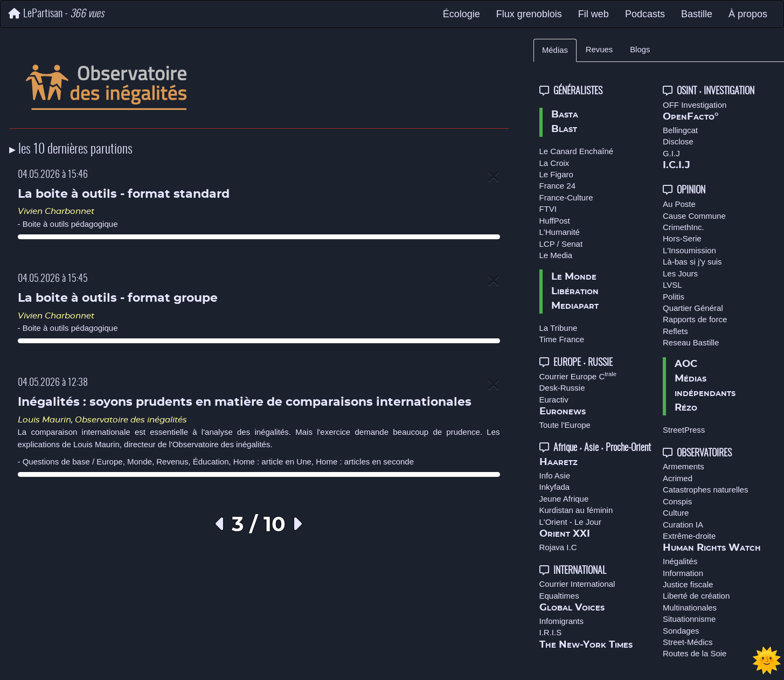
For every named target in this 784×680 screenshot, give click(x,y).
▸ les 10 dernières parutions (71, 150)
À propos (748, 14)
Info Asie (555, 476)
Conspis (677, 501)
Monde (140, 462)
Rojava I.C (558, 547)
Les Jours (680, 273)
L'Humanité (560, 232)
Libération (575, 292)
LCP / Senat (561, 244)
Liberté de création (696, 596)
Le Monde (574, 277)
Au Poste (679, 204)
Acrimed (678, 478)
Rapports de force (695, 319)
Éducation (211, 462)
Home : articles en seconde (365, 462)
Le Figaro (556, 174)
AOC (686, 364)
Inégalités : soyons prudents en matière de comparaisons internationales (245, 402)
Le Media (556, 255)
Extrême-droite (689, 536)
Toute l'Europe (565, 425)
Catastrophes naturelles (705, 490)
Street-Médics (688, 642)
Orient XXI (565, 534)
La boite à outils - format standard (124, 194)
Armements (684, 466)
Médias (555, 50)
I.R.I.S (551, 632)
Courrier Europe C (578, 376)
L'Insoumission (689, 250)
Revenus (172, 462)
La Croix (554, 163)
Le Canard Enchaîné (577, 151)
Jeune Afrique (564, 499)
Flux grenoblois (529, 14)
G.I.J (671, 153)
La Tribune (558, 328)
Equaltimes (559, 596)
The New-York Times (586, 645)
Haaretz (558, 462)
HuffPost (555, 221)
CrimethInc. (684, 227)
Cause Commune (694, 216)
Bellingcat (680, 130)
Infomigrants (562, 621)
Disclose (678, 141)
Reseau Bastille (691, 342)
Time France (562, 339)
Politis (674, 297)
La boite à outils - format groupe (118, 298)
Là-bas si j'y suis (692, 262)
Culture (676, 513)
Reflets (675, 331)
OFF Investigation (695, 105)
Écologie (462, 14)
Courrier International (577, 584)
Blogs (640, 50)
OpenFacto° (691, 117)
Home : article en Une (272, 462)
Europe (109, 462)
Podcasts (645, 14)
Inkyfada (555, 487)
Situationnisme (689, 619)
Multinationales (690, 608)
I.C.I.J (677, 165)
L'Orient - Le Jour (570, 522)
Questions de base (56, 462)
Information (683, 573)
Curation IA (683, 525)
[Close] (494, 177)
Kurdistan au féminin (576, 510)
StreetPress (684, 430)
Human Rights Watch (712, 548)
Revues (599, 50)
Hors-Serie (682, 238)
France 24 (558, 186)
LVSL (672, 285)
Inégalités (680, 561)
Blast (564, 129)
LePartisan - (56, 14)
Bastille (697, 14)
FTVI (548, 209)
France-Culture (566, 197)
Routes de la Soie (695, 653)
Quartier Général (693, 308)
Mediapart (575, 306)
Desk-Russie (562, 388)
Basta (565, 115)
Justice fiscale (688, 584)
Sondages (681, 631)
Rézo (686, 408)
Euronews (563, 412)
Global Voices (572, 608)
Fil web (594, 14)
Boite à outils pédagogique (70, 224)
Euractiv (554, 400)
